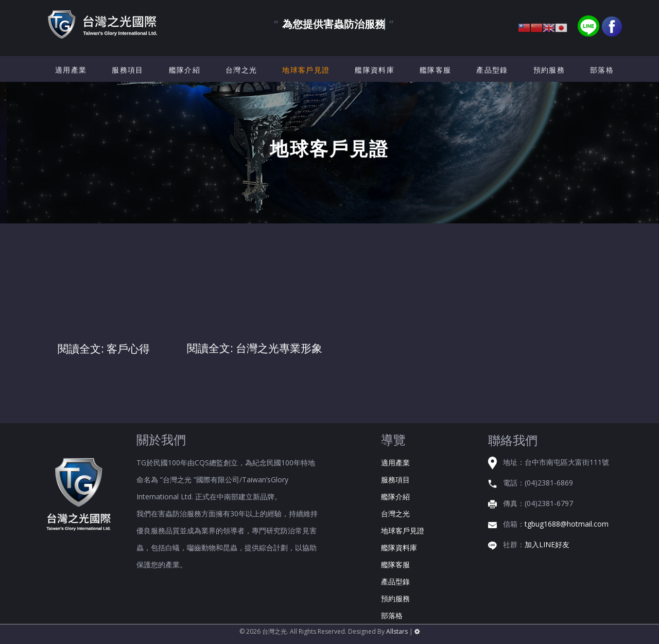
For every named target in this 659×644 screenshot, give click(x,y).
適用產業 (71, 70)
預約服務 (549, 70)
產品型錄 (492, 70)
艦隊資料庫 (375, 70)
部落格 (602, 70)
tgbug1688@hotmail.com (567, 524)
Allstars (397, 631)
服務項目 (127, 70)
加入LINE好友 (547, 544)
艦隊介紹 (185, 70)
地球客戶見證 (306, 70)
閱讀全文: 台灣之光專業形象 (255, 348)
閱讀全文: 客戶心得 (104, 349)
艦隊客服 (435, 70)
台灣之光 (241, 70)
